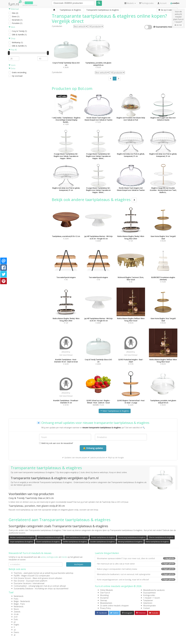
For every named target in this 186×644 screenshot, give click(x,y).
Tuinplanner (148, 600)
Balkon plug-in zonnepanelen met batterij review (136, 569)
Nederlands (19, 596)
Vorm (12, 65)
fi (14, 627)
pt (15, 622)
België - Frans (19, 604)
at (15, 635)
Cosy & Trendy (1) (19, 31)
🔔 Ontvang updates (93, 448)
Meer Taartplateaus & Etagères (115, 411)
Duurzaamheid (149, 593)
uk (15, 630)
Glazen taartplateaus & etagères (48, 542)
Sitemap (104, 600)
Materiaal (14, 9)
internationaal (39, 583)
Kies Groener (19, 581)
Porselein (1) (17, 23)
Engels (16, 625)
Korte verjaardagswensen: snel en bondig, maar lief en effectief (136, 580)
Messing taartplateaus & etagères (130, 542)
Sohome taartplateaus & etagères (50, 537)
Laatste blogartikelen (107, 553)
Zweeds (17, 612)
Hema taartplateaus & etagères (157, 542)
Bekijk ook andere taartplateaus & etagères (94, 200)
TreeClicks (18, 573)
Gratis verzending (19, 72)
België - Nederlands (22, 601)
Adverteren (148, 603)
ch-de (16, 614)
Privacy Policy (105, 608)
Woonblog (104, 595)
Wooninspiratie (149, 606)
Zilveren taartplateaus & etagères (161, 537)
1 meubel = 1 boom (152, 598)
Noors (16, 609)
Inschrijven (79, 564)
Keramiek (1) (17, 20)
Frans (16, 599)
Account (162, 3)
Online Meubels (107, 590)
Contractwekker (20, 586)
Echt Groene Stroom (22, 578)
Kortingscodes (149, 595)
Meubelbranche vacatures (154, 590)
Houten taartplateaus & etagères (103, 537)
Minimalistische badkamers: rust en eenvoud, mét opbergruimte (136, 574)
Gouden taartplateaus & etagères (102, 542)
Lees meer (178, 25)
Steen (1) (16, 16)
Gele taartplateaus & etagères (77, 537)
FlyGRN (17, 576)
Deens (16, 632)
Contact (147, 608)
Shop (12, 38)
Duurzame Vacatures (22, 583)
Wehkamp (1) (17, 42)
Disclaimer (104, 598)
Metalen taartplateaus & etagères (22, 537)
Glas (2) (15, 13)
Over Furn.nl (105, 593)
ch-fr (16, 617)
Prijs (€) (13, 50)
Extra (12, 68)
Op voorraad (17, 76)
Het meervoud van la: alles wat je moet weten (136, 564)
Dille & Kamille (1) (19, 35)
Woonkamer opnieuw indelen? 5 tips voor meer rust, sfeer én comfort (136, 558)
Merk (12, 27)
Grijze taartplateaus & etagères (21, 542)
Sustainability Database (24, 589)
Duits (16, 619)
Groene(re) (29, 3)
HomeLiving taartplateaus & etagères (132, 537)
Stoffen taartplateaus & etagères (75, 542)
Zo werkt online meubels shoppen (114, 606)
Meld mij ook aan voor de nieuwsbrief (56, 443)
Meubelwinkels (106, 603)
